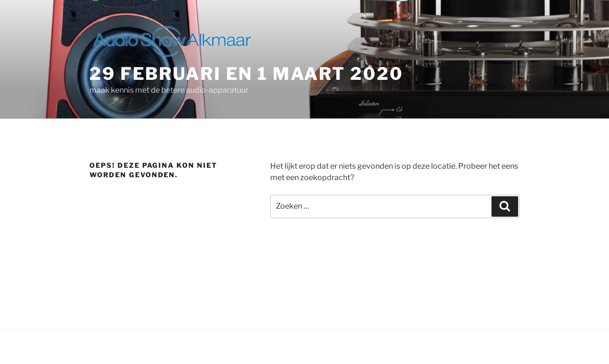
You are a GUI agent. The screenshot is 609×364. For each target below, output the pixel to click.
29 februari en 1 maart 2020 (246, 74)
